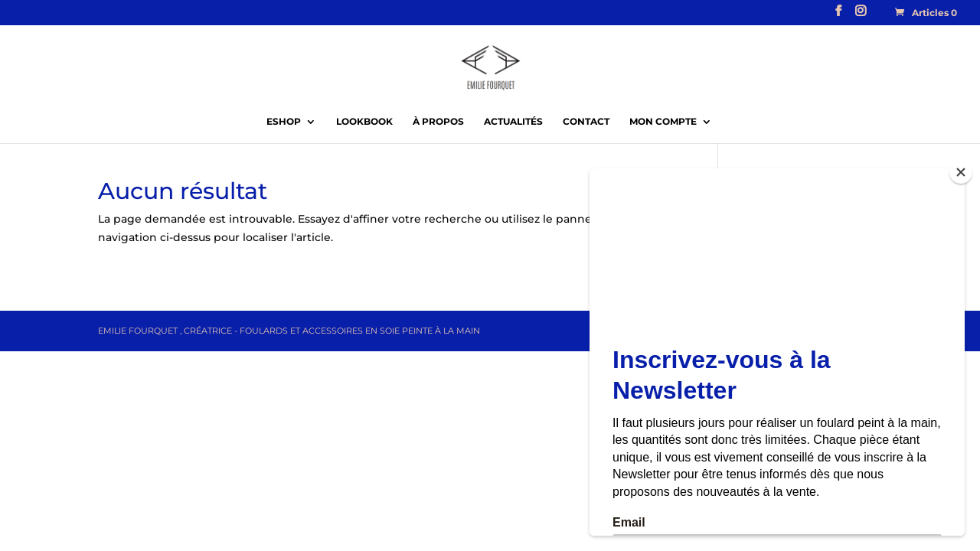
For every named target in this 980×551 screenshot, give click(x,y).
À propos (438, 122)
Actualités (513, 122)
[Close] (961, 172)
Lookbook (364, 122)
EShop (284, 122)
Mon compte (663, 122)
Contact (586, 122)
